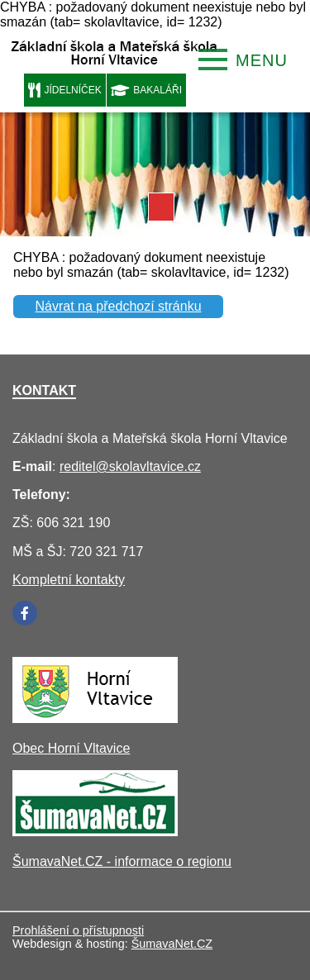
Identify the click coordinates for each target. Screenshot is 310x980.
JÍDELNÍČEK (65, 90)
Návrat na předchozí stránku (119, 306)
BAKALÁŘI (146, 90)
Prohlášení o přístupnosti (78, 930)
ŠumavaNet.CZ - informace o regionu (122, 861)
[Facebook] (25, 613)
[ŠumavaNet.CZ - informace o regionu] (95, 832)
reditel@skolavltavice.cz (130, 466)
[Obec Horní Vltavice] (95, 718)
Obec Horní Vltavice (71, 748)
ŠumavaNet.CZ (172, 944)
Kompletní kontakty (69, 580)
